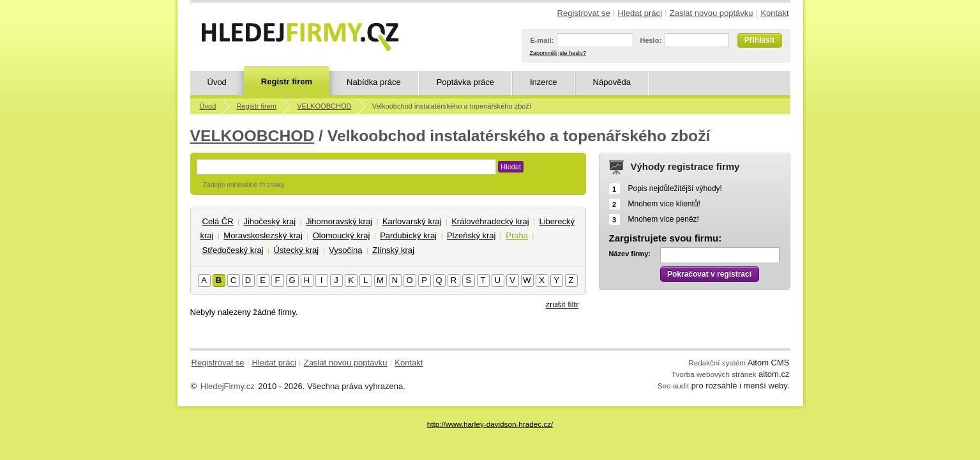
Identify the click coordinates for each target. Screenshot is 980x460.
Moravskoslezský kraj (263, 235)
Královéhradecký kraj (490, 221)
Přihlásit (759, 40)
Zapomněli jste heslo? (558, 53)
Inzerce (544, 82)
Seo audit (673, 386)
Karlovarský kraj (412, 221)
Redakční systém (717, 363)
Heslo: (651, 40)
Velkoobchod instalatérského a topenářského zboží (452, 106)
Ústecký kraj (296, 250)
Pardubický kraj (408, 235)
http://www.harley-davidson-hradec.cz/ (490, 424)
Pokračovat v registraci (709, 274)
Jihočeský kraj (269, 221)
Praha (517, 235)
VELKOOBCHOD (324, 106)
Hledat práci (640, 13)
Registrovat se (584, 13)
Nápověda (612, 82)
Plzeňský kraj (471, 235)
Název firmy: (630, 254)
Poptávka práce (465, 82)
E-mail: (542, 40)
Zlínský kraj (393, 250)
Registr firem (287, 81)
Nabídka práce (374, 82)
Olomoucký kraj (342, 235)
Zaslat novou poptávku (712, 13)
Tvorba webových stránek (713, 374)
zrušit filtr (562, 304)
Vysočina (345, 250)
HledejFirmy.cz (228, 386)
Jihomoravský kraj (339, 221)
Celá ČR (218, 221)
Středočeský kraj (233, 250)
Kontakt (774, 13)
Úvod (217, 82)
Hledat (511, 167)
